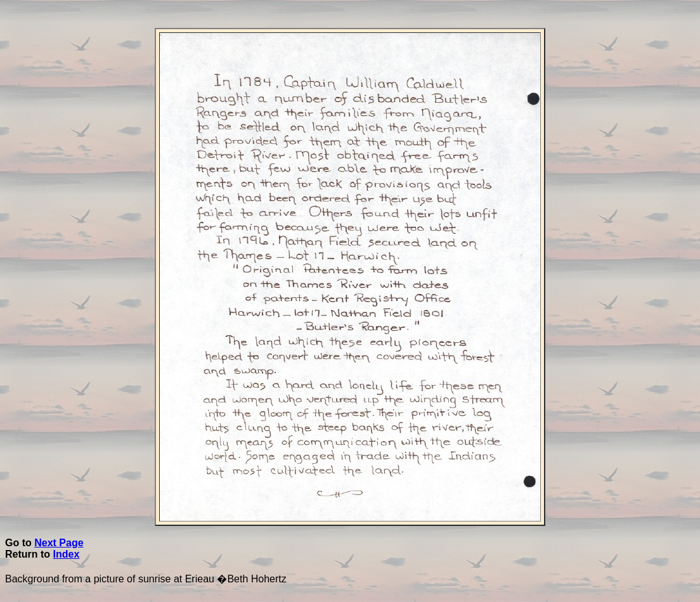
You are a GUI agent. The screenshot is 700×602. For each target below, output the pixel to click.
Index (67, 554)
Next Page (59, 543)
